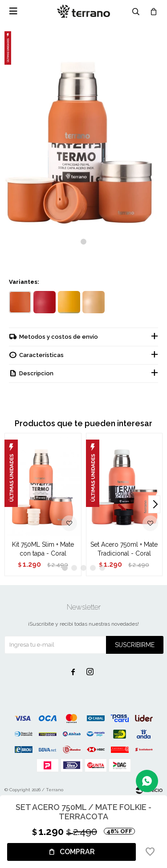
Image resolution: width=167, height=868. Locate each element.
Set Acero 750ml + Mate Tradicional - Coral (124, 549)
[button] (83, 242)
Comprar (77, 852)
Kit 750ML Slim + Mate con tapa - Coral (43, 549)
